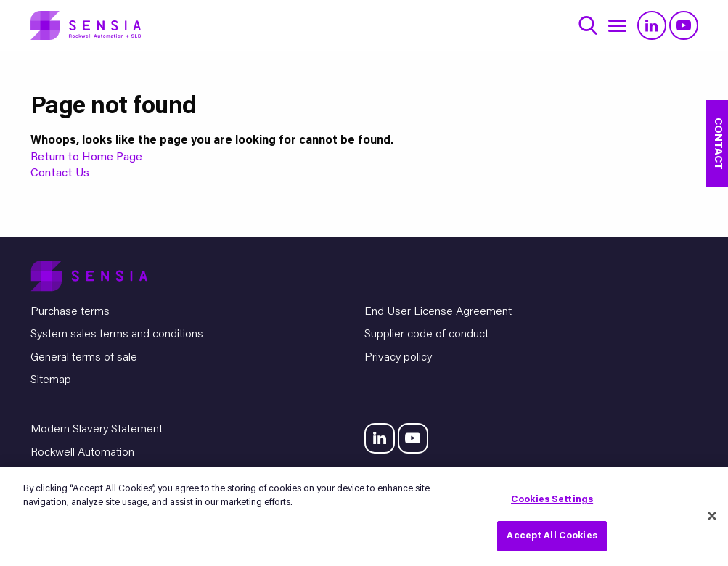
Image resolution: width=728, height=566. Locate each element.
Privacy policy (398, 358)
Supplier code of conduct (426, 335)
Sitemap (51, 380)
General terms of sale (84, 358)
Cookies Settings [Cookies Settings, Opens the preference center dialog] (552, 500)
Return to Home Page (86, 157)
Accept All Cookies (552, 536)
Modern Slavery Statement (97, 430)
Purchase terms (70, 312)
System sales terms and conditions (117, 335)
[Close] (712, 516)
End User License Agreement (438, 312)
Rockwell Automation (82, 453)
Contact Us (60, 173)
